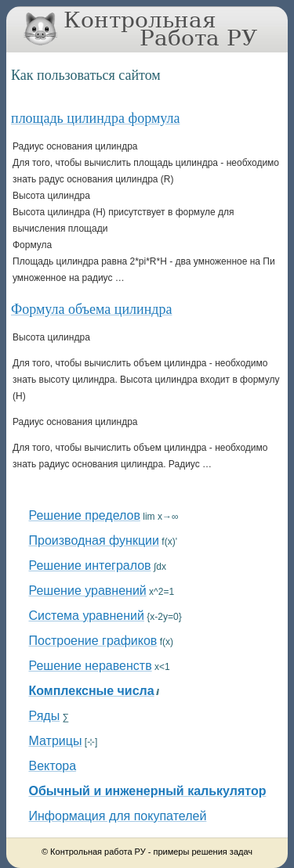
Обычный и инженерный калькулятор (148, 791)
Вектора (53, 766)
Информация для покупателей (118, 816)
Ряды (45, 716)
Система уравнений (87, 616)
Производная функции (94, 540)
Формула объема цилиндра (91, 309)
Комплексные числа (92, 691)
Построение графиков (93, 641)
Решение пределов (85, 515)
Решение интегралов (90, 565)
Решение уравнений (88, 591)
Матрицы (56, 741)
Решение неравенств (91, 666)
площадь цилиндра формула (95, 118)
